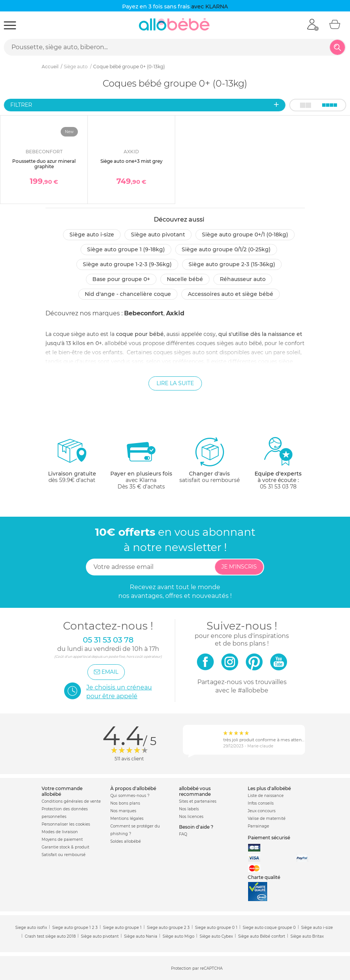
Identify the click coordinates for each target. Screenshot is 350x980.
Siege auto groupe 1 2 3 (75, 928)
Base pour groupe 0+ (121, 279)
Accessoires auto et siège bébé (231, 294)
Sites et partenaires (198, 801)
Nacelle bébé (185, 279)
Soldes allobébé (126, 841)
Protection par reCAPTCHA (197, 968)
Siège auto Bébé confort (262, 936)
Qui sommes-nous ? (130, 796)
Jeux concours (262, 811)
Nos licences (191, 817)
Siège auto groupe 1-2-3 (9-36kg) (127, 264)
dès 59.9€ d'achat (72, 463)
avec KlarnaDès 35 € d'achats (141, 463)
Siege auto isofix (31, 928)
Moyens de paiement (62, 839)
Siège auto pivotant (158, 235)
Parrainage (258, 826)
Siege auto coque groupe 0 (269, 928)
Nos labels (189, 809)
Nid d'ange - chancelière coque (128, 294)
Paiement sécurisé (269, 838)
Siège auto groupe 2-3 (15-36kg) (232, 264)
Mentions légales (127, 819)
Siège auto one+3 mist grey (131, 161)
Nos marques (123, 811)
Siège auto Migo (178, 936)
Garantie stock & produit (65, 847)
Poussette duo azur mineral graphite (44, 164)
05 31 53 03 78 (278, 487)
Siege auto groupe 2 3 (168, 928)
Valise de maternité (267, 819)
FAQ (183, 834)
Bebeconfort (144, 313)
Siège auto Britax (307, 936)
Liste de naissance (266, 796)
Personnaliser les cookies (66, 824)
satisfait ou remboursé (210, 460)
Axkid (175, 313)
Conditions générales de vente (71, 801)
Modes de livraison (60, 832)
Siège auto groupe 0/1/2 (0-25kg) (226, 249)
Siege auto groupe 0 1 (216, 928)
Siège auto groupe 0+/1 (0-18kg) (245, 235)
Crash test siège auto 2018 (50, 936)
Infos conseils (261, 803)
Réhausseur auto (243, 279)
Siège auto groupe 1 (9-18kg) (126, 249)
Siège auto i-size (92, 235)
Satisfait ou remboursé (64, 855)
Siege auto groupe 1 (122, 928)
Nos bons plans (125, 803)
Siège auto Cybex (216, 936)
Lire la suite (175, 383)
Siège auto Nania (141, 936)
